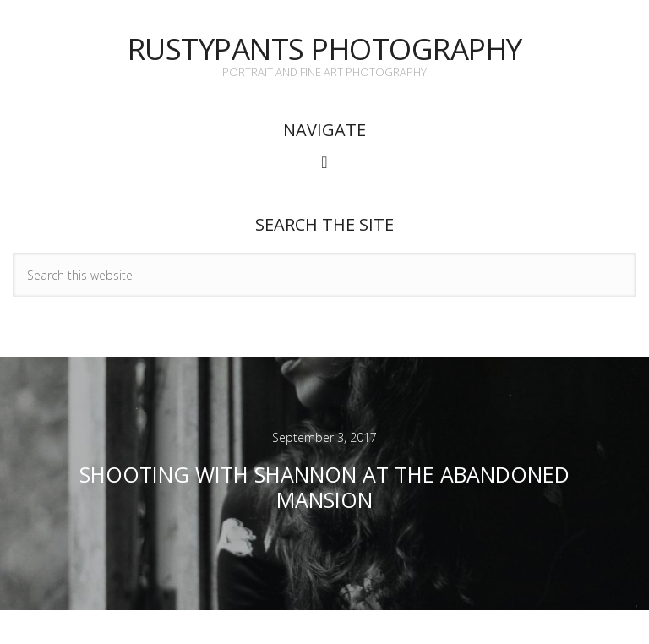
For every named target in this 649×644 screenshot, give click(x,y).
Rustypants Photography (325, 49)
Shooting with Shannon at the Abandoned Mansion (324, 487)
